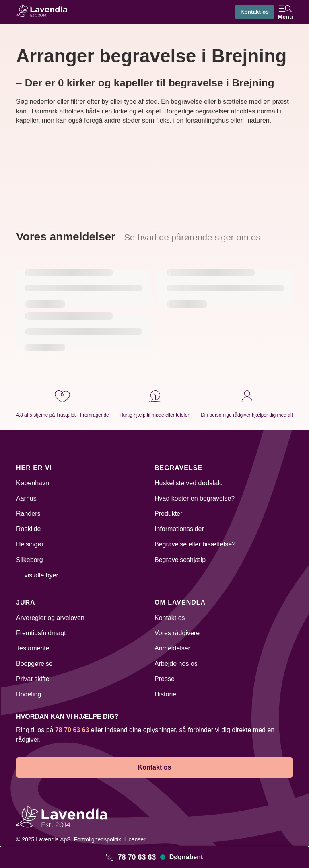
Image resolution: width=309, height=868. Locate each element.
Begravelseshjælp (180, 560)
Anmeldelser (172, 648)
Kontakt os (254, 12)
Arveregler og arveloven (50, 618)
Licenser (135, 839)
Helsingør (30, 544)
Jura (26, 602)
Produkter (168, 514)
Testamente (33, 648)
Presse (165, 679)
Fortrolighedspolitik (97, 839)
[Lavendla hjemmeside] (44, 12)
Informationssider (179, 529)
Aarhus (26, 498)
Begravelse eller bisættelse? (195, 544)
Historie (165, 694)
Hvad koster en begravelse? (195, 498)
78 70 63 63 (137, 857)
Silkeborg (30, 560)
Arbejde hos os (176, 664)
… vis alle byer (37, 575)
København (33, 483)
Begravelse (178, 468)
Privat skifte (33, 679)
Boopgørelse (34, 664)
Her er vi (34, 468)
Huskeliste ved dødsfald (189, 483)
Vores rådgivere (177, 633)
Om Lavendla (180, 602)
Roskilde (28, 529)
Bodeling (29, 694)
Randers (28, 514)
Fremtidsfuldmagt (41, 633)
